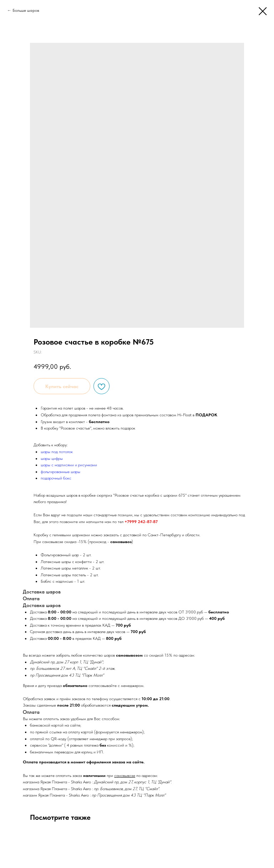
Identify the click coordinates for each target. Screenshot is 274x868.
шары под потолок (57, 452)
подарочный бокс (56, 478)
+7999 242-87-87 (141, 522)
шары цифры (52, 458)
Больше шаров (26, 10)
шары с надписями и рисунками (69, 465)
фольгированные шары (60, 472)
